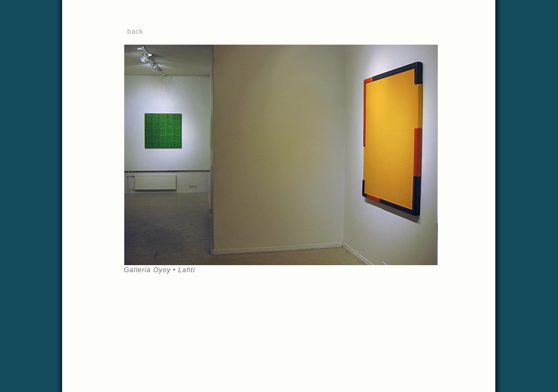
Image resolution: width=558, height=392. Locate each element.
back (135, 32)
